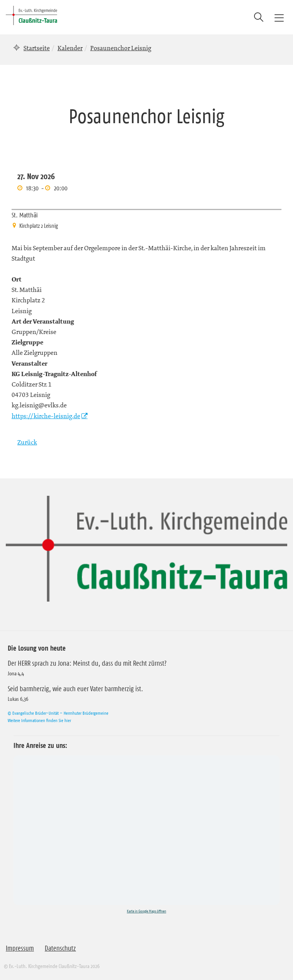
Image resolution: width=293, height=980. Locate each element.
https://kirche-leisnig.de (46, 416)
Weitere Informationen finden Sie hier (39, 720)
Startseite (37, 48)
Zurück (27, 442)
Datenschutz (60, 948)
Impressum (20, 948)
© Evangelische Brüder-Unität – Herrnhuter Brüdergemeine (58, 713)
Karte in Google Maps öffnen (146, 911)
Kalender (70, 48)
